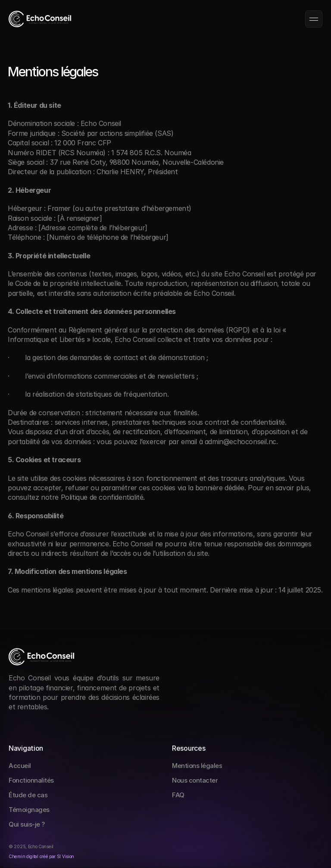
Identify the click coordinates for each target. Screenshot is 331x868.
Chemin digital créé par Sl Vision (41, 856)
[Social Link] (14, 724)
